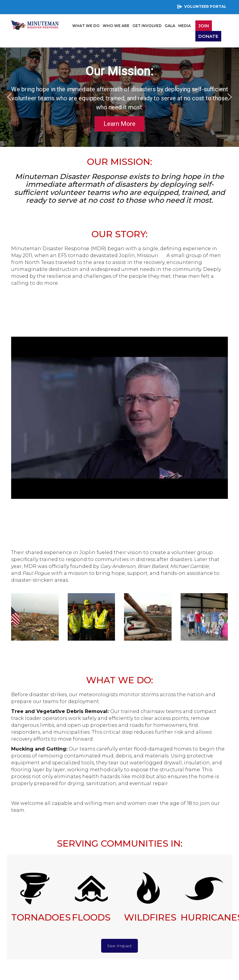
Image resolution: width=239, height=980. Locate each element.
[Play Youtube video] (119, 418)
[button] (9, 97)
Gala (170, 26)
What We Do (86, 26)
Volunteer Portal (202, 7)
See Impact (119, 946)
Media (185, 26)
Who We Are (116, 26)
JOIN (204, 26)
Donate (208, 36)
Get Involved (147, 26)
